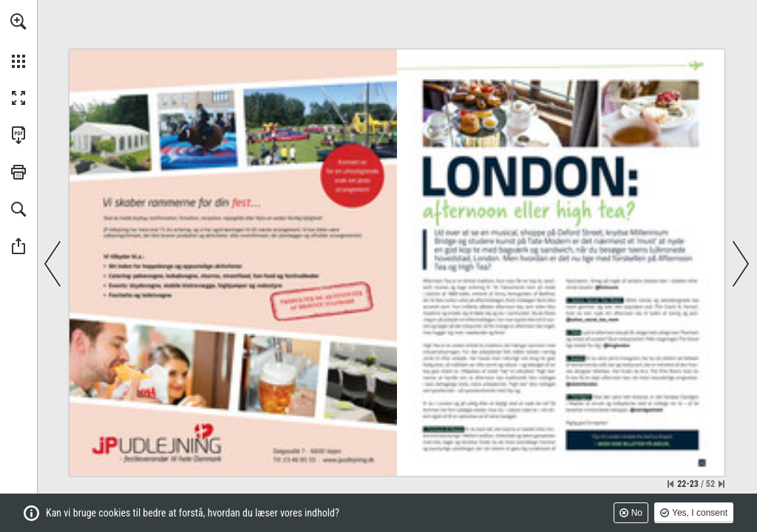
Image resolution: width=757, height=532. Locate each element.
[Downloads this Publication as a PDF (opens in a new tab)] (18, 135)
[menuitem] (18, 41)
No (637, 513)
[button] (18, 21)
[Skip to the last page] (722, 484)
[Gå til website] (349, 460)
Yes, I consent (700, 513)
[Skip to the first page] (671, 484)
